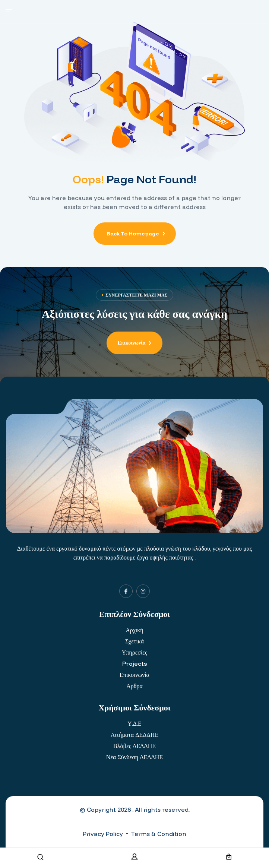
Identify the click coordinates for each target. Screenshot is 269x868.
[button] (135, 343)
